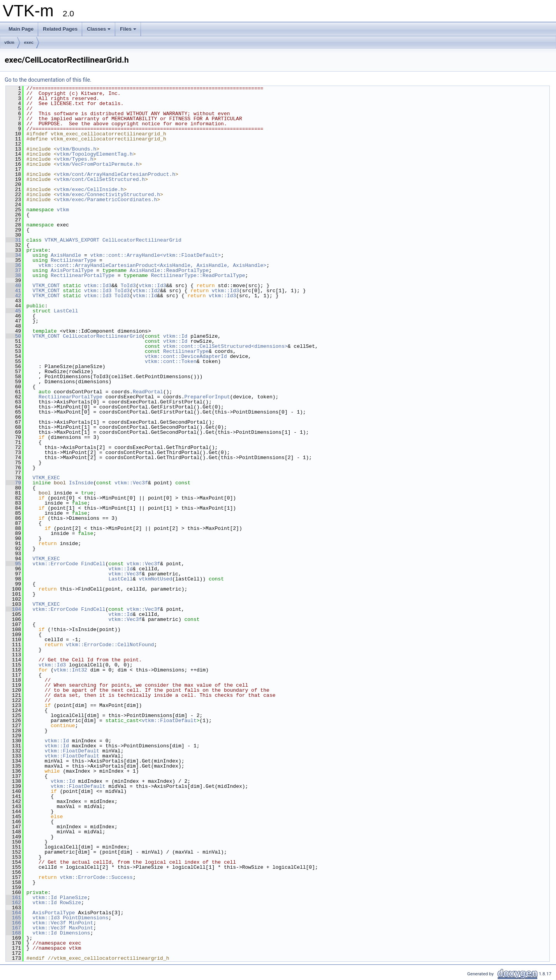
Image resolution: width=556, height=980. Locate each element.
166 (13, 923)
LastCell (66, 311)
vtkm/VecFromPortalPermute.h (98, 164)
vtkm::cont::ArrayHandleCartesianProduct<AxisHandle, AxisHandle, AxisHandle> (152, 265)
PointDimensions (85, 918)
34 (13, 255)
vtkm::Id (145, 296)
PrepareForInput (207, 397)
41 (13, 291)
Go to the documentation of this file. (48, 80)
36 (13, 265)
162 (13, 903)
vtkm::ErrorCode (55, 564)
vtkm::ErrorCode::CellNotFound (110, 645)
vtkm (9, 42)
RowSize (71, 903)
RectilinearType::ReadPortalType (198, 275)
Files (128, 29)
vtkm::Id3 (98, 286)
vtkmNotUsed (155, 579)
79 (13, 483)
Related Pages (60, 29)
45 (13, 311)
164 (13, 913)
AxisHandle (66, 255)
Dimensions (75, 933)
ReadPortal (148, 392)
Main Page (21, 29)
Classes (99, 29)
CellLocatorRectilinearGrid (142, 240)
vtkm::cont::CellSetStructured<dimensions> (225, 346)
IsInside (81, 483)
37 (13, 270)
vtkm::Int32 (70, 670)
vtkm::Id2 (146, 291)
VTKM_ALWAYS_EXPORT (72, 240)
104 (13, 609)
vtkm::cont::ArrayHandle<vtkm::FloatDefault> (156, 255)
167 (13, 928)
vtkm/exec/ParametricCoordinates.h (107, 200)
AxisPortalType (72, 270)
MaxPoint (81, 928)
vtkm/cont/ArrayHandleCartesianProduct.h (116, 174)
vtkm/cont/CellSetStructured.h (101, 179)
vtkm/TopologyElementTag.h (95, 154)
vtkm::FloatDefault (169, 721)
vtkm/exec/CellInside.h (90, 189)
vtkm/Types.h (75, 159)
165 (13, 918)
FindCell (93, 564)
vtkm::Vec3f (131, 483)
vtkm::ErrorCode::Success (96, 877)
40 (13, 286)
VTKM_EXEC (46, 478)
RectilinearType (73, 260)
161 (13, 898)
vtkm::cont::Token (171, 361)
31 (13, 240)
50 (13, 336)
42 (13, 296)
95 (13, 564)
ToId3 (128, 286)
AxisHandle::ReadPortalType (169, 270)
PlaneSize (74, 898)
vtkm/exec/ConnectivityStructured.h (108, 195)
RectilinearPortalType (83, 275)
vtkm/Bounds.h (77, 149)
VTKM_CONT (46, 286)
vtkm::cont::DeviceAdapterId (186, 356)
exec (29, 42)
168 (13, 933)
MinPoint (81, 923)
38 (13, 275)
